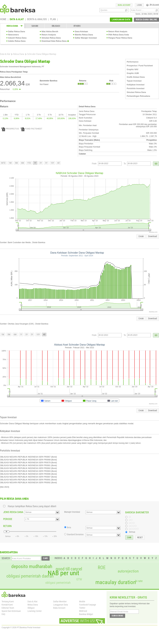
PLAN (53, 20)
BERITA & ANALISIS (37, 20)
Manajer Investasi (72, 512)
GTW (79, 579)
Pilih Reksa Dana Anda (119, 35)
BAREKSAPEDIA (9, 552)
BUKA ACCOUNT (124, 5)
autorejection (128, 571)
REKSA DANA (12, 26)
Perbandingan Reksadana (138, 96)
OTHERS (77, 26)
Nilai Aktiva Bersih (50, 32)
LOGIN (139, 5)
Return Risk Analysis (118, 32)
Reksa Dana (19, 54)
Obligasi (31, 608)
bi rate (139, 581)
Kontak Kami (7, 605)
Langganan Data (61, 605)
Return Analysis (49, 35)
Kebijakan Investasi (136, 85)
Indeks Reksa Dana (17, 41)
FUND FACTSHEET (31, 129)
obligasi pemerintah (58, 583)
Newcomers (13, 35)
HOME (3, 20)
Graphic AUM (133, 73)
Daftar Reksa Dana (17, 32)
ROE (102, 568)
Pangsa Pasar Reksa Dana (120, 38)
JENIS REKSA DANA (13, 512)
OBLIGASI (56, 26)
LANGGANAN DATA (121, 20)
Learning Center (35, 611)
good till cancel (69, 569)
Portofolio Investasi (136, 88)
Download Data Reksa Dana (54, 41)
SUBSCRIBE (117, 616)
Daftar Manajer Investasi (86, 38)
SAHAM (35, 26)
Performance (133, 62)
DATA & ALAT (17, 20)
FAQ (3, 614)
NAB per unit (63, 573)
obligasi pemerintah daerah (30, 576)
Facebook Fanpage (88, 605)
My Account (153, 5)
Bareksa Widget (86, 614)
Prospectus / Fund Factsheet (140, 66)
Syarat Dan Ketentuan (11, 611)
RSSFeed (83, 611)
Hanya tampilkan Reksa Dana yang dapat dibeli (32, 506)
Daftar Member (60, 602)
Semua (132, 532)
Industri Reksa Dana (17, 38)
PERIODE (8, 519)
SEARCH (6, 558)
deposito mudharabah (32, 566)
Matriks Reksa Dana (84, 35)
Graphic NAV (133, 69)
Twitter (82, 608)
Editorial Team (8, 608)
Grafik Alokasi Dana (136, 77)
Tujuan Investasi (134, 81)
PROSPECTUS (10, 129)
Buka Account (59, 608)
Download (153, 236)
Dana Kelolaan (81, 32)
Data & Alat (5, 54)
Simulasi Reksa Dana (51, 38)
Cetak (141, 236)
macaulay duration (116, 582)
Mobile (82, 602)
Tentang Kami (8, 602)
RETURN (7, 526)
